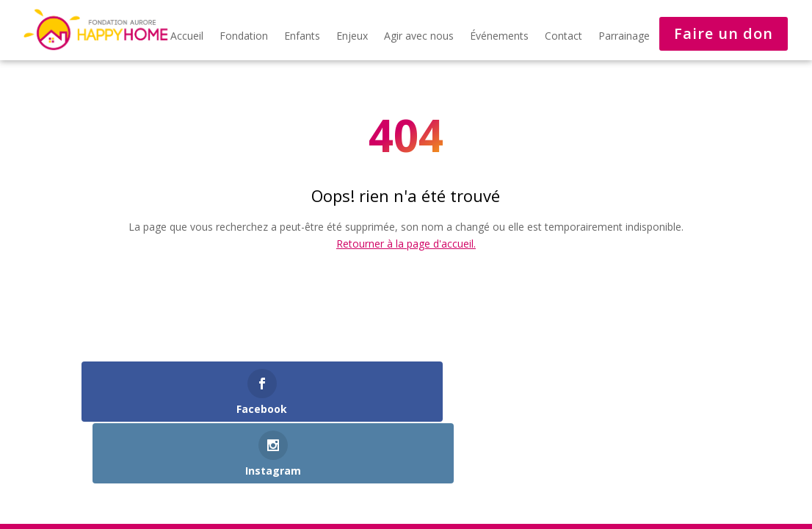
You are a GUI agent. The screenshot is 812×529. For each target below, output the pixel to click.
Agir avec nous (419, 37)
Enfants (302, 37)
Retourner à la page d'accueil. (406, 244)
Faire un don (724, 33)
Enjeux (352, 37)
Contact (563, 37)
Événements (499, 37)
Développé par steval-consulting (168, 482)
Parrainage (624, 37)
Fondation (244, 37)
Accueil (187, 37)
